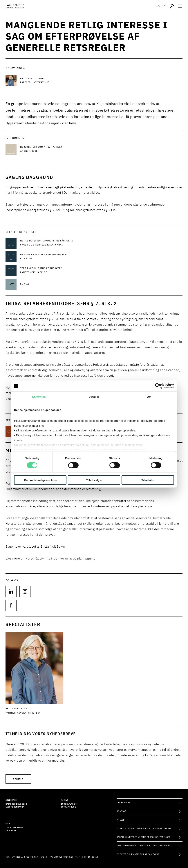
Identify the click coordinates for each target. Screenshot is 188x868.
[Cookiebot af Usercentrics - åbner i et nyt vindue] (158, 386)
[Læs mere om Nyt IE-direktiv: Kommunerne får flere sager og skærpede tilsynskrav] (50, 243)
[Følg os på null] (11, 591)
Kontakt (122, 811)
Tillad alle (148, 480)
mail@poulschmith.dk (62, 857)
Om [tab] (149, 397)
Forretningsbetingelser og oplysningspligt (144, 829)
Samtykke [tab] (39, 397)
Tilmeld (18, 779)
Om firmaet (123, 803)
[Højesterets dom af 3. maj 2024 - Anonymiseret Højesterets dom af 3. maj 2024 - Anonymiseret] (50, 149)
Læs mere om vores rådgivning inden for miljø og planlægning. (51, 559)
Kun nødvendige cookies (40, 480)
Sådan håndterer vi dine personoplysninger (144, 837)
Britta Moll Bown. (53, 547)
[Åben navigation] (180, 6)
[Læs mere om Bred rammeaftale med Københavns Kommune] (50, 257)
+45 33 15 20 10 (88, 857)
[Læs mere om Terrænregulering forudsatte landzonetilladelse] (50, 271)
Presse (121, 820)
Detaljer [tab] (94, 397)
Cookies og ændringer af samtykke (138, 854)
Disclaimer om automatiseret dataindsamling (144, 846)
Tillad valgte (94, 480)
